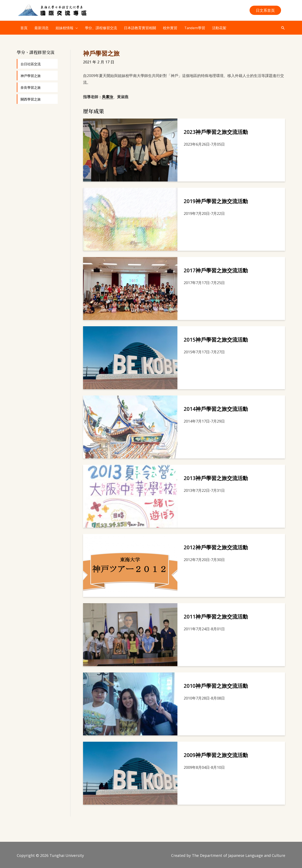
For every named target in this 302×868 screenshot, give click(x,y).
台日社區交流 (31, 63)
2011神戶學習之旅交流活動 (216, 615)
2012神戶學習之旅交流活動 (216, 546)
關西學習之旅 (31, 98)
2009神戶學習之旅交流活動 (216, 754)
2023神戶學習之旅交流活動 (216, 131)
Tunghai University (67, 854)
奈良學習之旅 (31, 86)
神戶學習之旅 (31, 75)
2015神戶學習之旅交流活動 (216, 338)
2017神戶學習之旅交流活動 (216, 269)
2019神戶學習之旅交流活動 (216, 200)
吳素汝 (108, 95)
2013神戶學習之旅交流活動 (216, 477)
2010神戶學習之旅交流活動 (216, 685)
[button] (265, 10)
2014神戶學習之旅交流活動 (216, 408)
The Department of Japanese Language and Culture (239, 854)
